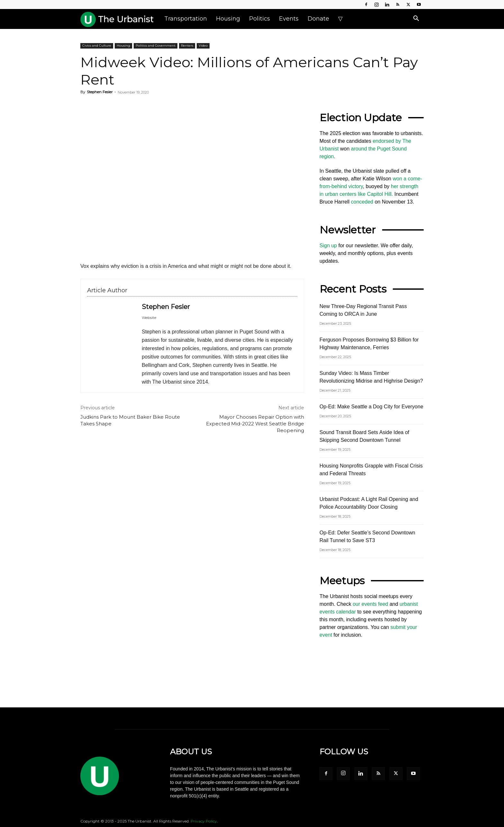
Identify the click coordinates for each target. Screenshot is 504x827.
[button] (416, 19)
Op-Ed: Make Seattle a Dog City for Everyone (371, 407)
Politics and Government (156, 45)
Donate (318, 19)
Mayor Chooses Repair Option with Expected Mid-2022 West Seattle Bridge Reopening (255, 424)
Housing (228, 19)
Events (289, 19)
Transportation (186, 19)
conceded (362, 202)
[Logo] (120, 19)
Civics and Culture (97, 45)
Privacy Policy (204, 821)
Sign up (328, 245)
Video (203, 45)
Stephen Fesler (100, 92)
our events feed (370, 604)
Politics (260, 19)
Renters (187, 45)
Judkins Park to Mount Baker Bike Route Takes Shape (130, 420)
